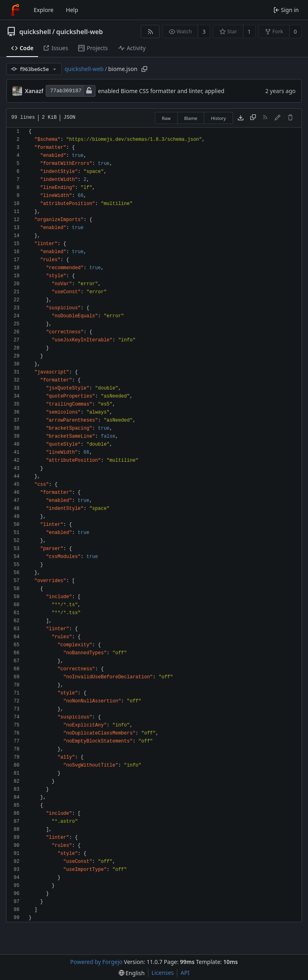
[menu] (132, 973)
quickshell (35, 32)
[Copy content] (253, 118)
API (185, 973)
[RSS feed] (150, 31)
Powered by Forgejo (96, 962)
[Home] (15, 10)
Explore (44, 10)
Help (72, 10)
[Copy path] (144, 69)
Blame (191, 118)
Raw (166, 118)
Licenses (163, 973)
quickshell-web (79, 32)
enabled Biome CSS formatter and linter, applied (161, 91)
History (218, 118)
